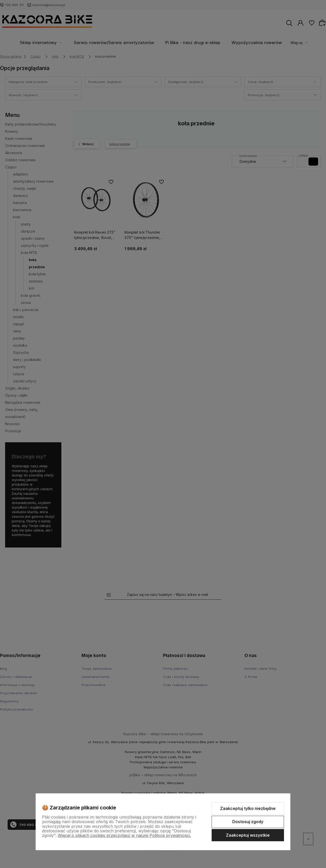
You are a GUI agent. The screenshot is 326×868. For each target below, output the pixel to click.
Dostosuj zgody (248, 822)
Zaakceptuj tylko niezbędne (248, 808)
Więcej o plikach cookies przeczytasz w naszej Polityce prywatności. (124, 835)
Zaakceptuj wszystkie (248, 835)
